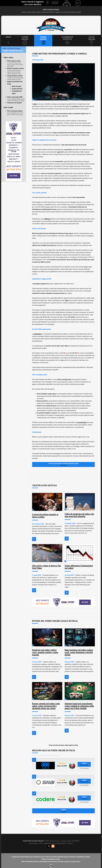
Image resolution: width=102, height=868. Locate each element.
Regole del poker (17, 89)
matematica (38, 334)
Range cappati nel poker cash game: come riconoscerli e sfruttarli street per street (46, 706)
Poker (63, 811)
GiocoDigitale (82, 422)
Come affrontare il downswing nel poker (79, 567)
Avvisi (41, 843)
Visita (84, 764)
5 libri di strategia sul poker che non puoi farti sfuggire (79, 515)
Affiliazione (48, 843)
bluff (86, 267)
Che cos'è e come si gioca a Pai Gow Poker (46, 567)
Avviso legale (33, 843)
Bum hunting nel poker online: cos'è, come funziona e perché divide (79, 652)
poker (35, 104)
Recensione (84, 768)
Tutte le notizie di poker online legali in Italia (63, 745)
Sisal (67, 300)
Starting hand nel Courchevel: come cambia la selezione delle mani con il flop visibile (79, 706)
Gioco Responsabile (59, 843)
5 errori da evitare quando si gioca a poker (45, 516)
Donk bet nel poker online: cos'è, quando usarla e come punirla (45, 652)
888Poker (47, 219)
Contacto (70, 843)
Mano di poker (17, 86)
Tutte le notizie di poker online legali (63, 464)
